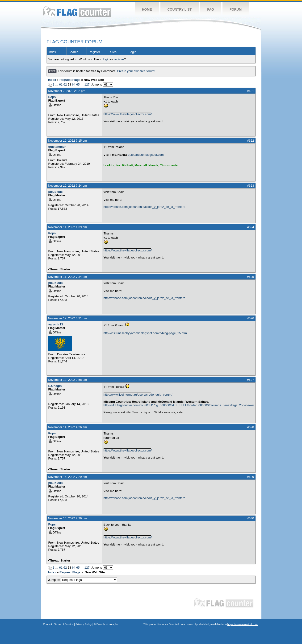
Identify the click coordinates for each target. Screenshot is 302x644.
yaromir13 (56, 324)
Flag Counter (77, 12)
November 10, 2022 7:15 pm (68, 141)
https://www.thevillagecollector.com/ (128, 114)
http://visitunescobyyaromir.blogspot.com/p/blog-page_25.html (146, 333)
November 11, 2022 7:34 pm (68, 277)
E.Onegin (55, 386)
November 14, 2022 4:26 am (68, 427)
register (119, 59)
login (106, 59)
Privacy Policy (84, 624)
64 (74, 84)
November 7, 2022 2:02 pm (67, 91)
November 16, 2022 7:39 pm (68, 518)
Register (94, 52)
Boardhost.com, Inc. (108, 624)
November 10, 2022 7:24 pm (68, 186)
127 (87, 84)
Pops (52, 97)
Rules (113, 52)
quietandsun (57, 147)
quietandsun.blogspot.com (146, 155)
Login (133, 52)
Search (73, 52)
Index (52, 52)
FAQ (211, 9)
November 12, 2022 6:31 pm (68, 318)
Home (147, 9)
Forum (236, 9)
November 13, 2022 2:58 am (68, 380)
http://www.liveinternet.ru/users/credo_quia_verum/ (138, 395)
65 (78, 84)
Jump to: (83, 580)
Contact (48, 624)
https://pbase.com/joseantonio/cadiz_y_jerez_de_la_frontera (145, 207)
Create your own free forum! (136, 71)
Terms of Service (64, 624)
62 (65, 84)
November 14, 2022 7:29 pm (68, 477)
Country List (180, 9)
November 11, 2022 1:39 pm (68, 227)
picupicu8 (56, 192)
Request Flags (70, 80)
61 (61, 84)
